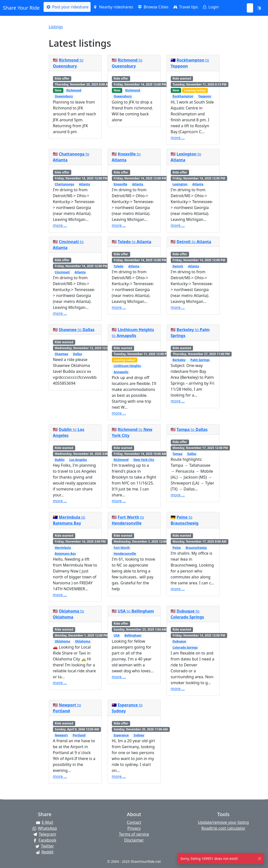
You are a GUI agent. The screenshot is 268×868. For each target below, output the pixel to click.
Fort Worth (122, 548)
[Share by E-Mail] (45, 822)
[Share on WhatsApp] (45, 828)
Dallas (77, 354)
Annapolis (121, 372)
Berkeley (179, 360)
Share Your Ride (21, 8)
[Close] (259, 858)
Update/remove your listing (223, 822)
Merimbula (63, 548)
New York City (144, 460)
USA (117, 635)
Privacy (134, 828)
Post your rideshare (67, 7)
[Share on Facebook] (45, 840)
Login (210, 7)
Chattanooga (64, 184)
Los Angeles (78, 460)
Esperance (121, 735)
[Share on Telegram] (45, 834)
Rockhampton (183, 96)
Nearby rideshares (113, 7)
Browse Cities (153, 7)
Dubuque (179, 641)
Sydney (139, 735)
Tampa (177, 454)
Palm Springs (200, 360)
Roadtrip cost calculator (223, 828)
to (135, 242)
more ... (178, 138)
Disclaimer (134, 840)
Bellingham (133, 635)
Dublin (60, 460)
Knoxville (120, 184)
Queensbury (64, 96)
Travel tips (185, 7)
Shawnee (61, 354)
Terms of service (134, 834)
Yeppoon (205, 96)
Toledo (118, 266)
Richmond (74, 90)
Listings (56, 27)
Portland (79, 735)
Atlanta (84, 184)
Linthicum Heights (127, 366)
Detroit (178, 266)
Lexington (180, 184)
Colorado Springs (185, 647)
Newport (61, 735)
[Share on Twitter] (45, 846)
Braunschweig (196, 548)
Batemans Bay (65, 554)
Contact (134, 822)
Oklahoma (62, 641)
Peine (177, 548)
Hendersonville (125, 554)
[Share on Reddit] (45, 852)
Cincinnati (62, 272)
